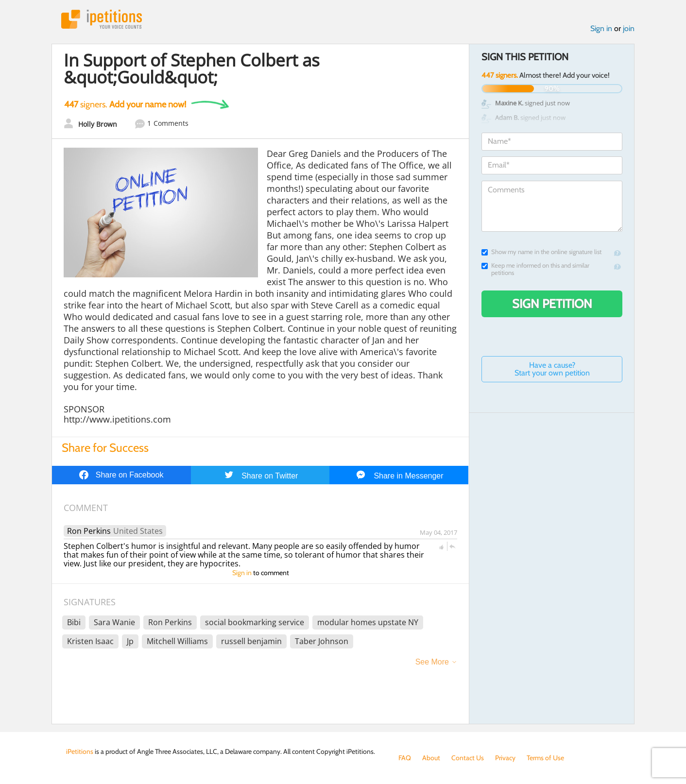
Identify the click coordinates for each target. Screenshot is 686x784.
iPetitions (102, 19)
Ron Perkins (89, 531)
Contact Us (468, 758)
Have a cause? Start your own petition (552, 369)
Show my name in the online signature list (541, 252)
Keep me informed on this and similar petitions (535, 269)
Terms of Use (545, 758)
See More (432, 662)
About (431, 758)
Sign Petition (552, 304)
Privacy (505, 758)
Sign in (601, 28)
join (629, 28)
